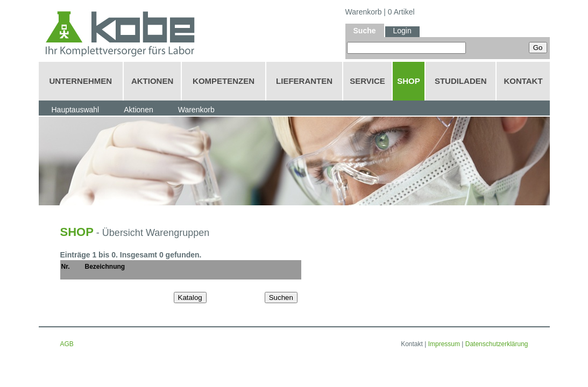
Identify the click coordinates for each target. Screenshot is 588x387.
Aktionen (138, 110)
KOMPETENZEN (224, 81)
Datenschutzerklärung (497, 344)
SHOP (409, 81)
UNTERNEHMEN (80, 81)
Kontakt (412, 344)
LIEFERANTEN (304, 81)
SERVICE (367, 81)
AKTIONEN (152, 81)
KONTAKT (523, 81)
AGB (67, 344)
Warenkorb (364, 12)
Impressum (444, 344)
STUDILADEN (461, 81)
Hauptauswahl (76, 110)
